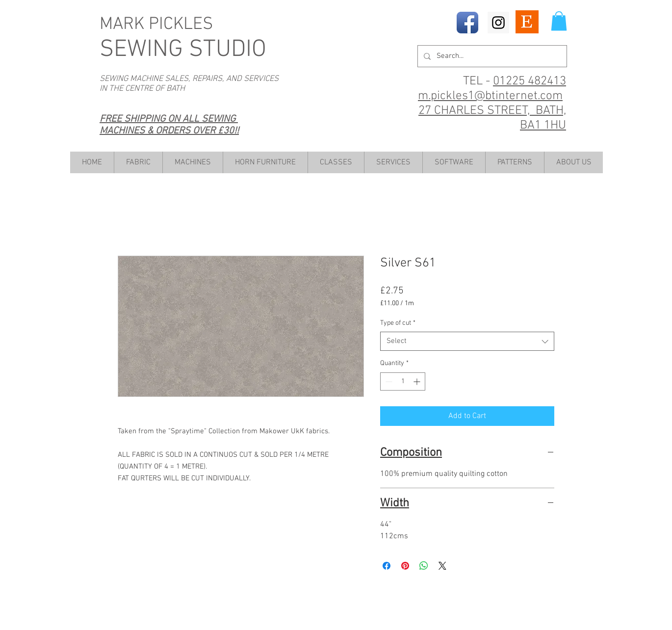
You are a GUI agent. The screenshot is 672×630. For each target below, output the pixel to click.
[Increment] (418, 381)
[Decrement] (388, 381)
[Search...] (491, 56)
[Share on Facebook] (387, 566)
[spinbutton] (403, 381)
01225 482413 (530, 81)
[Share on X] (442, 566)
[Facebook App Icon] (467, 23)
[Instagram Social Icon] (498, 23)
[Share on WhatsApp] (424, 566)
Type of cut (398, 323)
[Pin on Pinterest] (405, 566)
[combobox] (467, 341)
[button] (559, 21)
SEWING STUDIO (183, 50)
